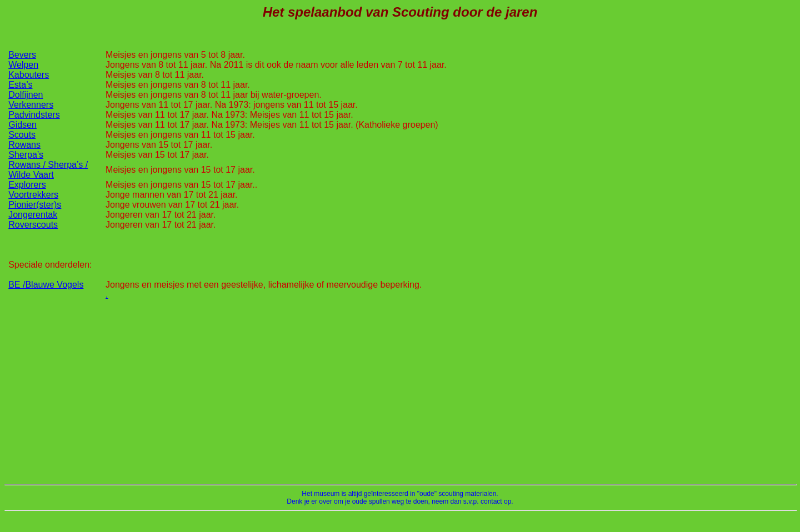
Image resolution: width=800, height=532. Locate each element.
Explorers (27, 185)
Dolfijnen (26, 95)
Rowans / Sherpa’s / (48, 165)
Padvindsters (34, 115)
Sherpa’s (26, 155)
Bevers (22, 55)
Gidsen (22, 125)
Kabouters (29, 75)
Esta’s (20, 85)
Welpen (23, 65)
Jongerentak (33, 215)
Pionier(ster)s (35, 205)
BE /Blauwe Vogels (46, 285)
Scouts (22, 135)
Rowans (24, 145)
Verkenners (31, 105)
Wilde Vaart (31, 175)
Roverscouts (33, 225)
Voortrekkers (33, 195)
